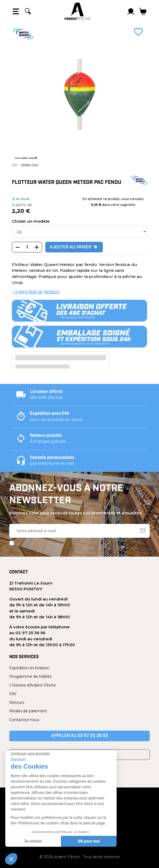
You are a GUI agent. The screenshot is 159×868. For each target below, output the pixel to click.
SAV (13, 694)
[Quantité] (27, 247)
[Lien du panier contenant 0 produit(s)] (143, 11)
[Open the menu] (16, 11)
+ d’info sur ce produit (36, 293)
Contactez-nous (24, 720)
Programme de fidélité (30, 676)
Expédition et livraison (29, 668)
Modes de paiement (28, 711)
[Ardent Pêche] (77, 11)
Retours (17, 702)
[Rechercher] (28, 11)
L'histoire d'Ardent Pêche (33, 685)
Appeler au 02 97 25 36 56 (80, 736)
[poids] (79, 232)
